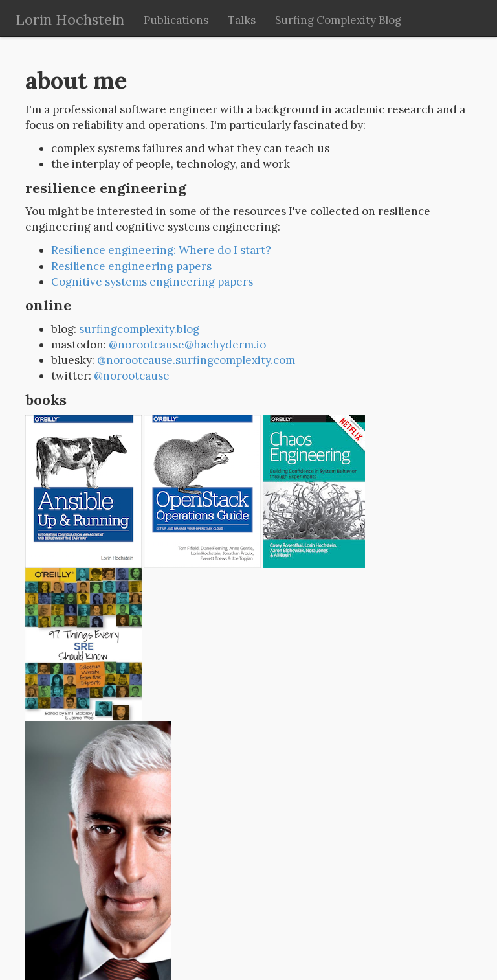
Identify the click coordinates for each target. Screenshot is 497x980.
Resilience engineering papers (131, 266)
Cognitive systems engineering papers (152, 282)
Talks (242, 20)
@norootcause (132, 376)
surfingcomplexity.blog (139, 329)
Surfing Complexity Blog (338, 20)
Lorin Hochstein (70, 19)
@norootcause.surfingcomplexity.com (196, 360)
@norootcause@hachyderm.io (187, 345)
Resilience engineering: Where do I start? (161, 250)
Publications (176, 20)
